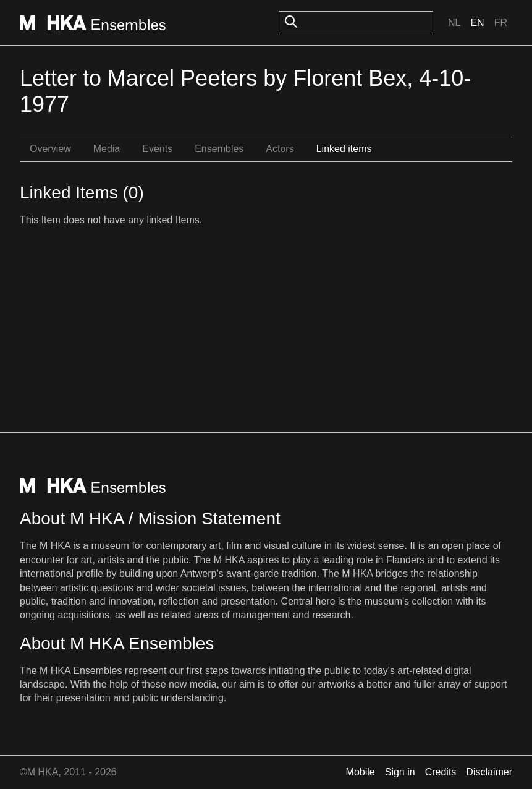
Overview (50, 149)
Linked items (344, 149)
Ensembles (219, 149)
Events (157, 149)
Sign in (400, 772)
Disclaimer (489, 772)
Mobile (361, 772)
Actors (280, 149)
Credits (441, 772)
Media (107, 149)
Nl (454, 23)
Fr (501, 23)
